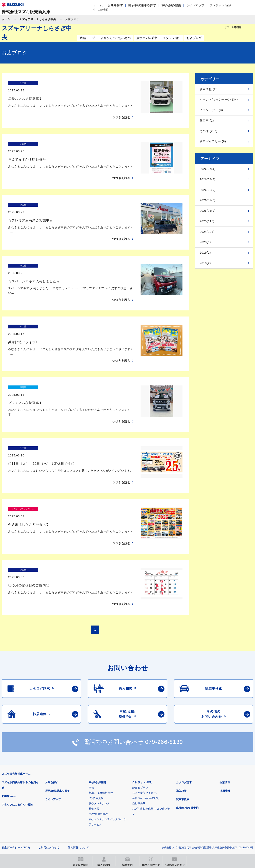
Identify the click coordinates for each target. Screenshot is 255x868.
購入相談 (181, 727)
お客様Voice (9, 732)
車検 (91, 724)
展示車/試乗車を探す (142, 5)
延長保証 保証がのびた (146, 734)
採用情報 (225, 727)
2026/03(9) (208, 190)
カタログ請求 (184, 719)
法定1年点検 (96, 734)
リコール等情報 (174, 804)
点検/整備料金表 (98, 750)
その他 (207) (209, 131)
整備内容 (94, 745)
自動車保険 (139, 740)
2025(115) (207, 221)
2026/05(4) (208, 169)
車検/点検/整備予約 (187, 744)
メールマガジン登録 (124, 804)
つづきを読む (121, 110)
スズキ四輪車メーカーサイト (23, 804)
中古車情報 (101, 10)
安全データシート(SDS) (16, 784)
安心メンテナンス (99, 740)
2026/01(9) (208, 211)
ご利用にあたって (49, 784)
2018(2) (205, 263)
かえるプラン (140, 724)
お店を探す (115, 5)
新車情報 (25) (209, 89)
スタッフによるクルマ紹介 (17, 741)
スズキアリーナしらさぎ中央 (38, 19)
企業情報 (225, 719)
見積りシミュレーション (73, 804)
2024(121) (207, 232)
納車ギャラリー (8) (213, 141)
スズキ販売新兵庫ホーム (16, 710)
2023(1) (205, 242)
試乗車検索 (183, 736)
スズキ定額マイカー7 (145, 729)
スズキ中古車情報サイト (23, 824)
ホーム (98, 5)
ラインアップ (195, 5)
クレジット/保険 (220, 5)
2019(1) (205, 253)
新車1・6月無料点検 (101, 729)
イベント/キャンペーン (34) (219, 100)
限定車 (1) (207, 121)
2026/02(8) (208, 200)
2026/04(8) (208, 179)
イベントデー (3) (211, 110)
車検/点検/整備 (171, 5)
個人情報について (78, 784)
